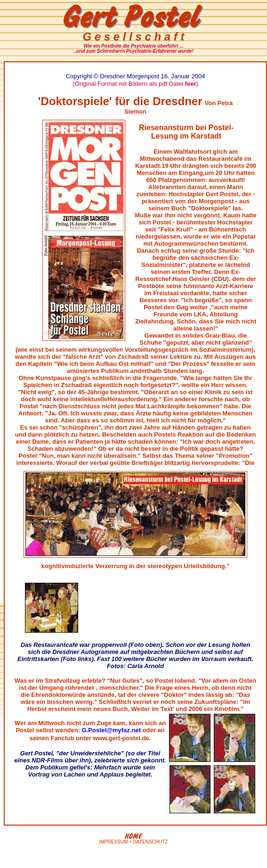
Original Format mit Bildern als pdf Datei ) (137, 84)
